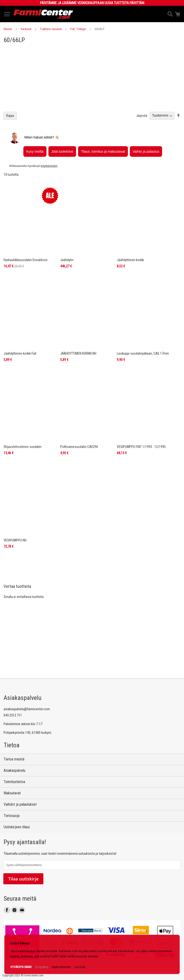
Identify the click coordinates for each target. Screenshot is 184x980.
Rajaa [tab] (10, 116)
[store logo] (43, 14)
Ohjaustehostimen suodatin (23, 447)
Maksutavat (12, 793)
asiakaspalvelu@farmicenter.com (27, 709)
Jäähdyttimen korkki (130, 260)
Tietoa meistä (14, 759)
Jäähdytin (67, 260)
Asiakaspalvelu (14, 770)
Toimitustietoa (14, 782)
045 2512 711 (13, 715)
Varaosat (26, 29)
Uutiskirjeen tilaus (17, 827)
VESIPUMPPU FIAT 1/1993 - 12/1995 (141, 447)
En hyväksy (42, 967)
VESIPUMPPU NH (15, 540)
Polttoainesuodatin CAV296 (79, 447)
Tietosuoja (12, 816)
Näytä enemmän (61, 967)
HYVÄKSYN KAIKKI (21, 967)
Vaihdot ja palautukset (20, 804)
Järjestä (142, 115)
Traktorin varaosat (51, 29)
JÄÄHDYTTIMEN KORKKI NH (78, 353)
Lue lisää (80, 967)
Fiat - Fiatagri (78, 29)
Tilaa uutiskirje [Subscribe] (23, 879)
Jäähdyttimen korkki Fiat (20, 353)
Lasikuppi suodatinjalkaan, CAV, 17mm (143, 353)
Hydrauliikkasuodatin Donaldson (26, 260)
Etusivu (8, 29)
